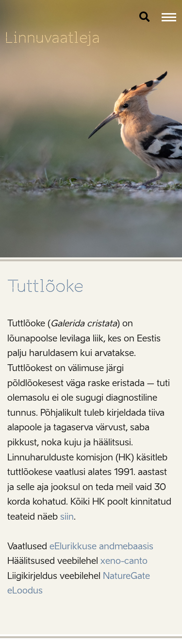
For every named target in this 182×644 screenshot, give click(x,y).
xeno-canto (124, 561)
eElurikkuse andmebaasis (101, 546)
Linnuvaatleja (52, 38)
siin (67, 517)
